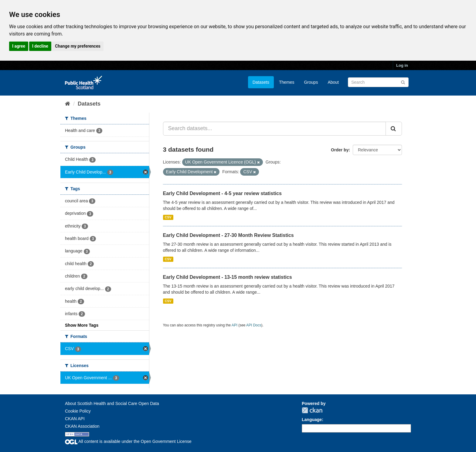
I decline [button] (40, 46)
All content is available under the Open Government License (128, 441)
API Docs (254, 325)
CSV (168, 217)
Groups (311, 82)
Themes (287, 82)
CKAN (312, 410)
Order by (340, 150)
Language (312, 420)
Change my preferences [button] (78, 46)
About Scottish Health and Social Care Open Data (112, 403)
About (333, 82)
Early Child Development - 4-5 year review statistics (222, 193)
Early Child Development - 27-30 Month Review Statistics (228, 235)
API (235, 325)
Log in (402, 65)
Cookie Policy (78, 411)
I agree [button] (19, 46)
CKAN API (75, 419)
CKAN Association (82, 426)
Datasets (261, 82)
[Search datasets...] (275, 129)
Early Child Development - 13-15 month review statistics (228, 277)
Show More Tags (82, 325)
